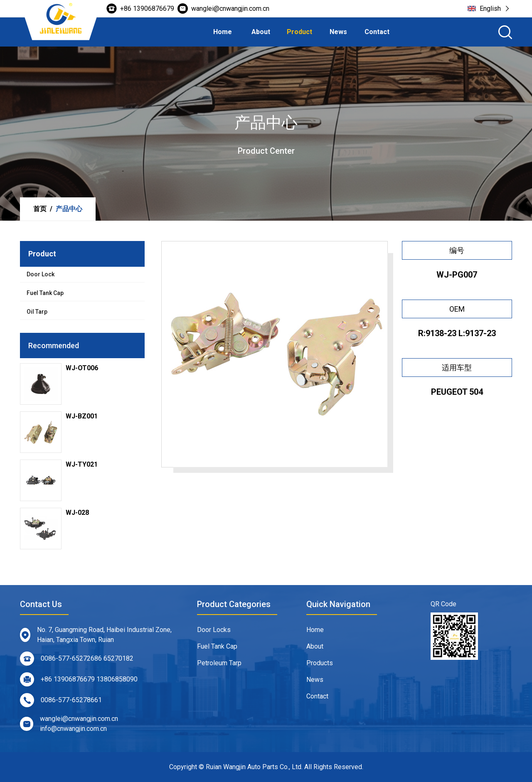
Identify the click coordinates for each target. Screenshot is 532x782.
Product (299, 32)
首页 (40, 209)
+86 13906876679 (140, 9)
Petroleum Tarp (219, 666)
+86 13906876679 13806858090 (75, 679)
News (338, 32)
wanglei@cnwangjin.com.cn (223, 9)
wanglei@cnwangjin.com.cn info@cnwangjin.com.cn (66, 724)
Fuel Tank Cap (217, 650)
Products (320, 666)
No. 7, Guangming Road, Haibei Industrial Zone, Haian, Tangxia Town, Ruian (92, 635)
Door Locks (214, 633)
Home (223, 32)
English (488, 9)
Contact (377, 32)
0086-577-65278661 (58, 700)
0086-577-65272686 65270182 (73, 659)
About (261, 32)
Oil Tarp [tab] (37, 312)
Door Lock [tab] (41, 274)
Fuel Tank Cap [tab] (45, 293)
